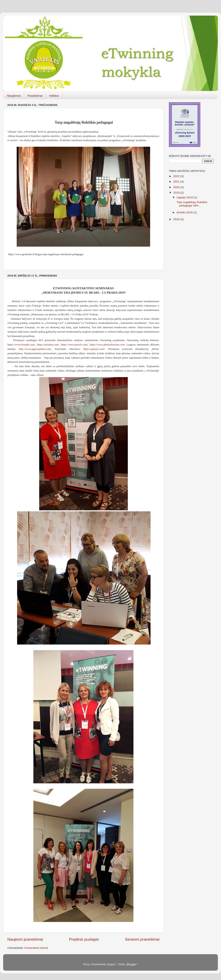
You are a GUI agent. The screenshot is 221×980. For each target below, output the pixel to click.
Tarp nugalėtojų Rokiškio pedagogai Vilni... (192, 204)
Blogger (132, 964)
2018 (177, 219)
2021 (177, 182)
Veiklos (54, 96)
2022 (177, 176)
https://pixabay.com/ (48, 345)
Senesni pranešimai (142, 939)
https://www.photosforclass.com (107, 345)
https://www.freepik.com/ (21, 345)
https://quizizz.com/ (94, 349)
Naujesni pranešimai (25, 939)
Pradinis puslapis (84, 939)
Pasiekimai (35, 96)
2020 (177, 187)
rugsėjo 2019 (185, 197)
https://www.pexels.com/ (74, 345)
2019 (177, 193)
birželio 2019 (185, 212)
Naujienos (14, 96)
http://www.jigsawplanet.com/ (35, 349)
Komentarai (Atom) (36, 948)
